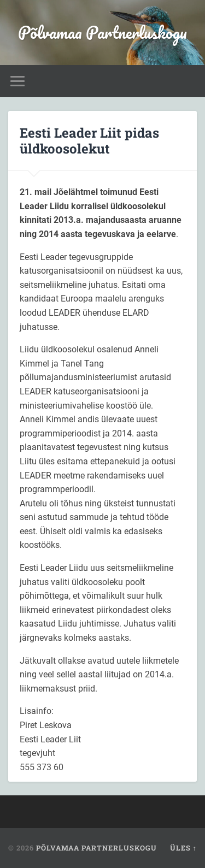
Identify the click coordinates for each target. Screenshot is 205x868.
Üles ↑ (183, 848)
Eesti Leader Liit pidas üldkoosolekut (89, 141)
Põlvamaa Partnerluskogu (102, 33)
